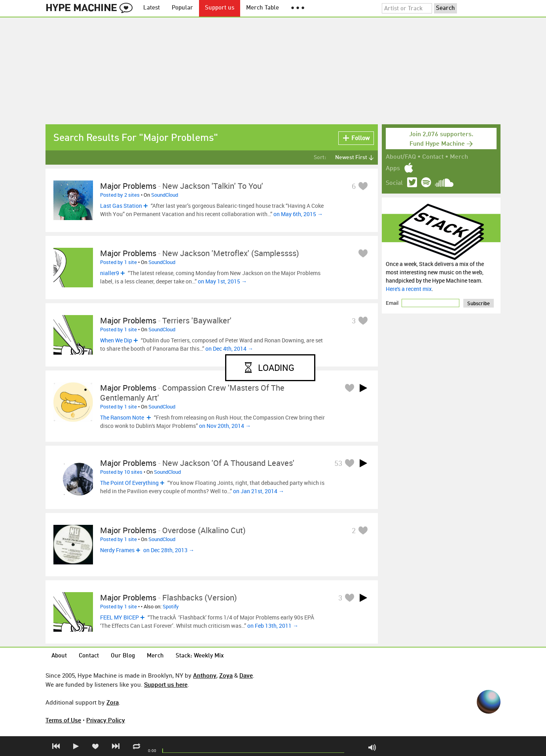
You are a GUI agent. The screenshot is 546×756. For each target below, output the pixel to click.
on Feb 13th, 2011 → (273, 626)
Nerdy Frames (117, 550)
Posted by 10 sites (121, 472)
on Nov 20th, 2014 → (225, 426)
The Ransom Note (123, 417)
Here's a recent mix (409, 289)
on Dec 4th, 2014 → (229, 349)
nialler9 (110, 273)
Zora (113, 702)
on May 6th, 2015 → (298, 214)
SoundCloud (165, 195)
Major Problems (128, 186)
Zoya (226, 675)
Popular (182, 8)
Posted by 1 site (118, 262)
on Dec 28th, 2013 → (169, 550)
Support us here (166, 684)
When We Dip (116, 340)
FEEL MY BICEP (119, 617)
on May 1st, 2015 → (222, 281)
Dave (246, 675)
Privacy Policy (106, 720)
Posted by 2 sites (120, 195)
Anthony (205, 675)
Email (393, 303)
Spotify (171, 606)
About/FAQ (401, 157)
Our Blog (123, 656)
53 (338, 463)
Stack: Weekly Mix (200, 656)
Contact (433, 157)
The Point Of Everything (129, 483)
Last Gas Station (121, 206)
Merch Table (263, 8)
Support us (220, 8)
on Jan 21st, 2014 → (259, 491)
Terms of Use (63, 720)
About (59, 656)
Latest (152, 8)
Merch (459, 157)
